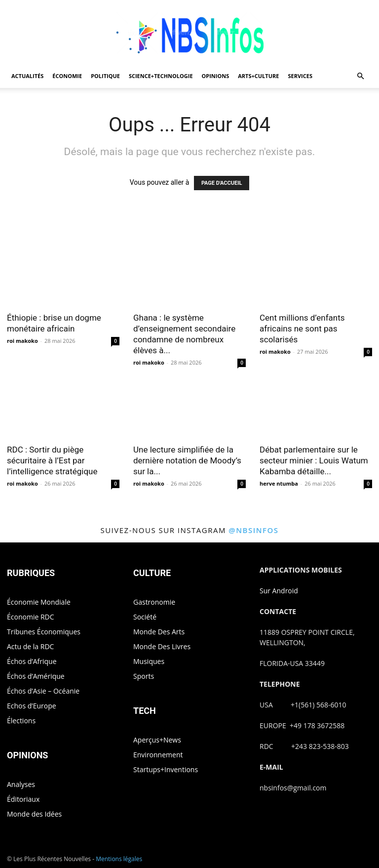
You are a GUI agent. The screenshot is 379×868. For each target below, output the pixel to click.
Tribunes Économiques (44, 632)
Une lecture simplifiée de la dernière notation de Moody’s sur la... (187, 460)
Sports (144, 676)
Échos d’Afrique (32, 661)
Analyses (21, 784)
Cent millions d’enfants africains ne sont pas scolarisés (302, 329)
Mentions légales (119, 859)
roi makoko (22, 341)
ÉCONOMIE (67, 76)
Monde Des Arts (159, 632)
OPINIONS (216, 76)
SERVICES (300, 76)
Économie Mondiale (39, 602)
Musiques (149, 661)
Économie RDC (31, 617)
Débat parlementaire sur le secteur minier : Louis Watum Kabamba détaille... (314, 460)
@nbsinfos (253, 530)
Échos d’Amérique (36, 676)
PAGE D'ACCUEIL (222, 183)
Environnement (158, 755)
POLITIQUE (105, 76)
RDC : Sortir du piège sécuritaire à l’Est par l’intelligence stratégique (52, 460)
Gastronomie (154, 602)
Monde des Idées (34, 814)
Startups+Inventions (166, 769)
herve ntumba (279, 483)
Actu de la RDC (30, 646)
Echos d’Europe (32, 706)
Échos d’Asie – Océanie (43, 691)
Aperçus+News (157, 740)
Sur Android (279, 591)
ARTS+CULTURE (258, 76)
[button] (360, 76)
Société (145, 617)
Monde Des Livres (162, 646)
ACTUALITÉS (27, 76)
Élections (21, 721)
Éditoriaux (23, 799)
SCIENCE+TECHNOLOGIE (161, 76)
